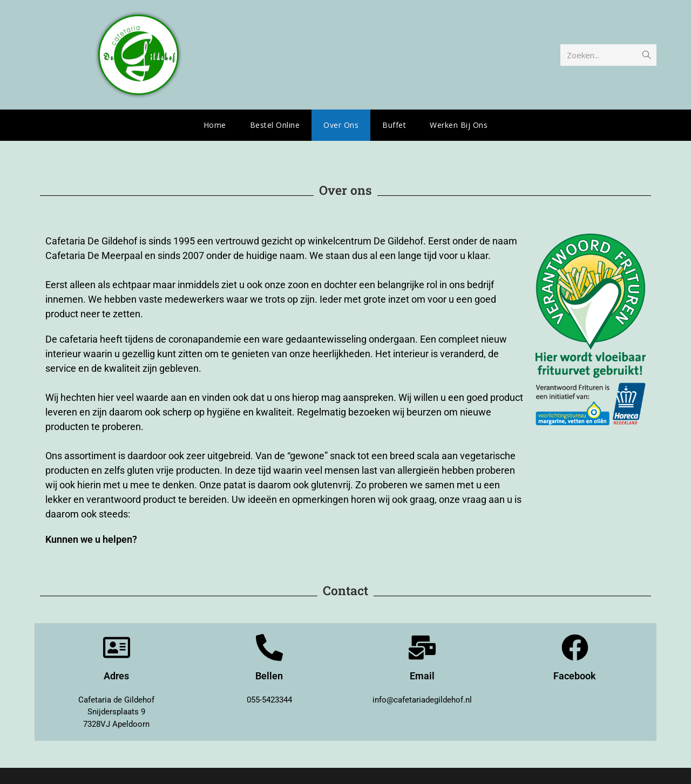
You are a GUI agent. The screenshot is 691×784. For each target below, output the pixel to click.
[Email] (422, 647)
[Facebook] (575, 647)
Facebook (575, 676)
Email (422, 676)
